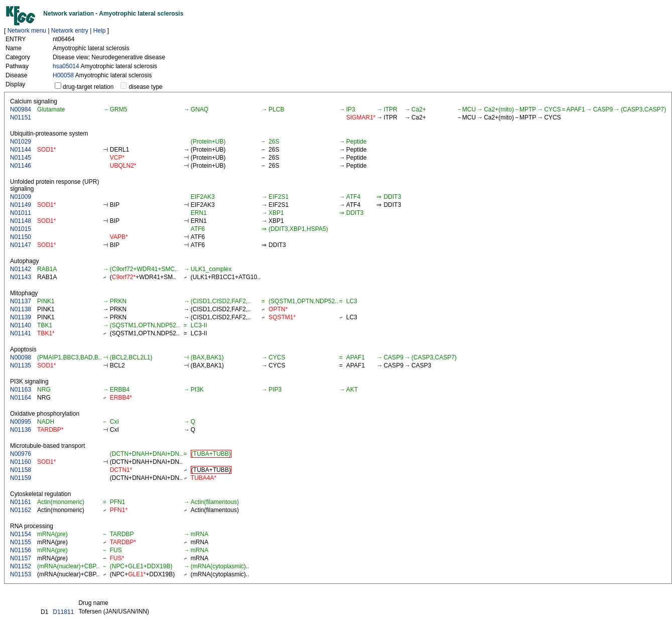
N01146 (21, 166)
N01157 (21, 558)
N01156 (21, 550)
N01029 (21, 142)
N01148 (21, 221)
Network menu (27, 31)
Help (100, 31)
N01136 (21, 430)
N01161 (21, 502)
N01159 (21, 478)
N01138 (21, 309)
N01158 (21, 470)
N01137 (21, 301)
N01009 (21, 197)
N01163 (21, 390)
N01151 (21, 117)
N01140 (21, 325)
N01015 (21, 229)
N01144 (21, 150)
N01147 (21, 245)
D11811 (63, 612)
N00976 (21, 454)
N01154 (21, 534)
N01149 (21, 205)
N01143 (21, 277)
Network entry (70, 31)
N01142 (21, 269)
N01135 (21, 365)
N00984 (21, 109)
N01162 (21, 510)
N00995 (21, 422)
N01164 (21, 398)
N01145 (21, 158)
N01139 (21, 317)
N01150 (21, 237)
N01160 (21, 462)
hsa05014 (66, 66)
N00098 (21, 357)
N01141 (21, 333)
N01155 (21, 542)
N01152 (21, 566)
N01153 (21, 574)
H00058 (63, 75)
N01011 (21, 213)
